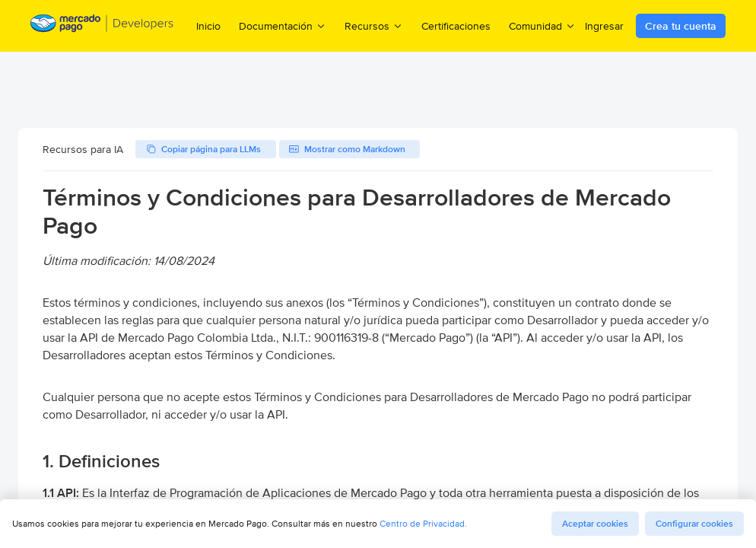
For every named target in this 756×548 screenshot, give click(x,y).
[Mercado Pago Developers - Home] (102, 26)
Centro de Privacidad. (423, 523)
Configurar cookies (694, 524)
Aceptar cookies (595, 524)
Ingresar (604, 26)
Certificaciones (456, 26)
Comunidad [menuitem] (542, 25)
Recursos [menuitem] (374, 25)
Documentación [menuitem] (283, 25)
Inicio (208, 26)
